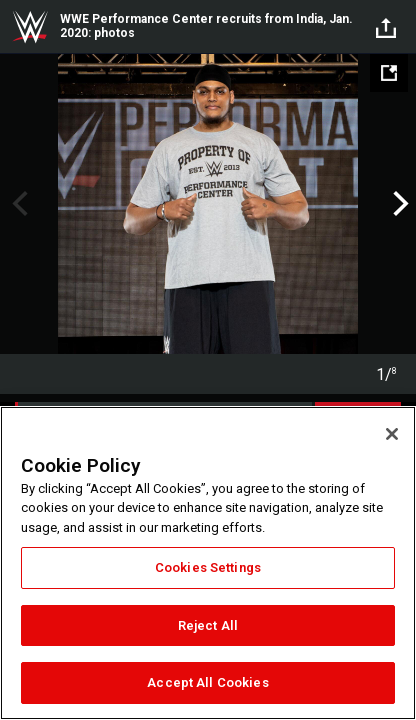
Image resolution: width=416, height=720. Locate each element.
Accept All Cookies (207, 682)
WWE (30, 27)
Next (398, 204)
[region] (208, 563)
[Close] (392, 434)
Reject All (208, 625)
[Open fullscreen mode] (389, 73)
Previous (17, 204)
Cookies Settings (208, 567)
